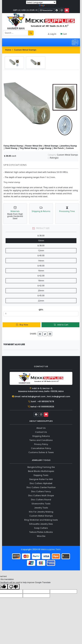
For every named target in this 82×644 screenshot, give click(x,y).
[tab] (14, 63)
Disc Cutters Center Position (41, 487)
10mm (41, 240)
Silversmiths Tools (41, 504)
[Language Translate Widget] (41, 2)
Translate (47, 5)
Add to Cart (60, 325)
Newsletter (46, 10)
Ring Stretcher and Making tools (41, 520)
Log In (52, 34)
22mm (41, 301)
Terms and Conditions (41, 440)
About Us (41, 428)
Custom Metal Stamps (25, 50)
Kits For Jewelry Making (41, 512)
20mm (41, 290)
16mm (41, 271)
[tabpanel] (41, 107)
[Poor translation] (14, 587)
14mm (41, 261)
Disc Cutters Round (41, 500)
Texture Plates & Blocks (41, 532)
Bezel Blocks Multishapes (41, 471)
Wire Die (41, 536)
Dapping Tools (41, 475)
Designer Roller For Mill (41, 479)
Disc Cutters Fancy (41, 491)
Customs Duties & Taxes (41, 452)
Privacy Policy (41, 444)
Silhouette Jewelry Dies (41, 524)
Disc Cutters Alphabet (41, 483)
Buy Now (22, 325)
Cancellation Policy (41, 448)
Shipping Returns (41, 436)
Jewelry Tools (41, 508)
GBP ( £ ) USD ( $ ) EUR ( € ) (26, 10)
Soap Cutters (41, 528)
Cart (64, 34)
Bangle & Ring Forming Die (41, 467)
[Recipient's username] (16, 33)
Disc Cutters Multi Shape (41, 495)
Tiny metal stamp (12, 182)
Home (8, 50)
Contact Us (41, 432)
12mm (41, 250)
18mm (41, 280)
